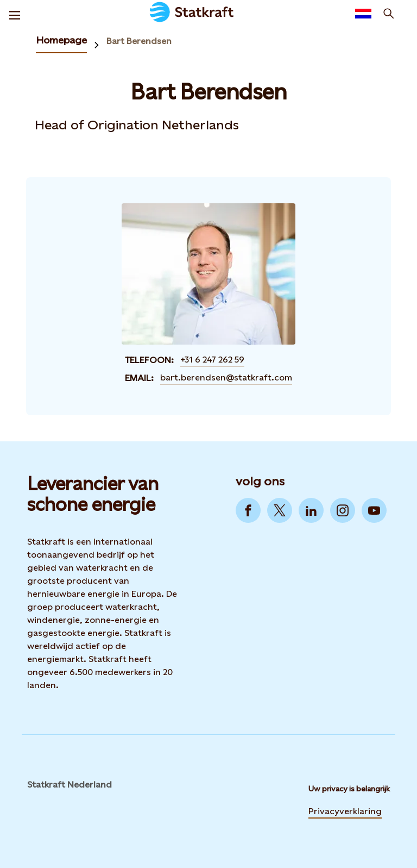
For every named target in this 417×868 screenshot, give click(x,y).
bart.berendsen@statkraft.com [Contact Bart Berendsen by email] (226, 377)
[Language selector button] (363, 14)
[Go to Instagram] (343, 510)
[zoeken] (389, 14)
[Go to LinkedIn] (311, 510)
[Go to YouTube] (374, 510)
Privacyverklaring (345, 811)
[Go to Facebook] (248, 510)
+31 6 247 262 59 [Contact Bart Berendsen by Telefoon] (212, 360)
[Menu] (15, 14)
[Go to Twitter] (280, 510)
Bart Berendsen (139, 41)
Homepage (61, 40)
